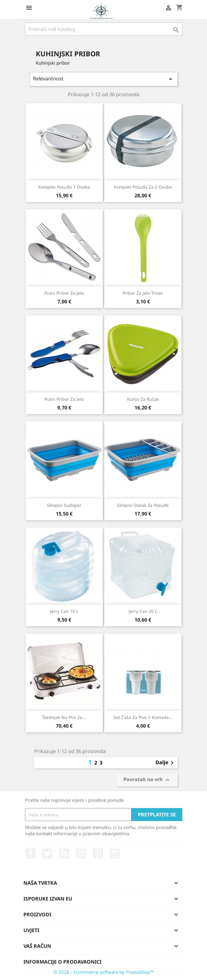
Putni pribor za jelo (64, 293)
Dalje (166, 763)
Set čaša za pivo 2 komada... (143, 717)
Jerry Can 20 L (143, 611)
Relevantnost (104, 79)
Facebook (31, 854)
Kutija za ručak (143, 399)
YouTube (81, 854)
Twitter (47, 854)
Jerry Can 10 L (64, 611)
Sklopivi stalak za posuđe (143, 505)
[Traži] (104, 29)
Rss (64, 854)
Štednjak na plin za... (64, 717)
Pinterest (98, 854)
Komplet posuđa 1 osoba (64, 187)
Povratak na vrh (147, 780)
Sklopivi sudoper (64, 505)
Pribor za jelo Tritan (143, 293)
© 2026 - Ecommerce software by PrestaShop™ (103, 972)
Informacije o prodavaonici (62, 962)
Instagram (115, 854)
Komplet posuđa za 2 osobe (143, 187)
